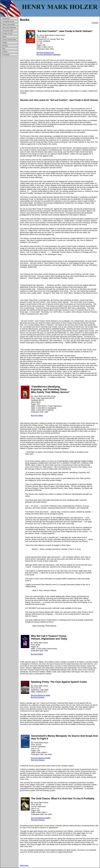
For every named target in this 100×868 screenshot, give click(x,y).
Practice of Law (7, 34)
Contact (5, 52)
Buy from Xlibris (37, 415)
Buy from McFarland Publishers (48, 54)
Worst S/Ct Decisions (9, 28)
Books (4, 37)
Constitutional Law (8, 21)
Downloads (6, 55)
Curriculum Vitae (8, 31)
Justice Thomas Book (9, 40)
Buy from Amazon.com (45, 52)
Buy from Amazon (38, 697)
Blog (4, 49)
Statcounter (24, 865)
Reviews (5, 46)
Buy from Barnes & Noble (41, 695)
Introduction (6, 18)
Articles (5, 43)
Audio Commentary (9, 25)
